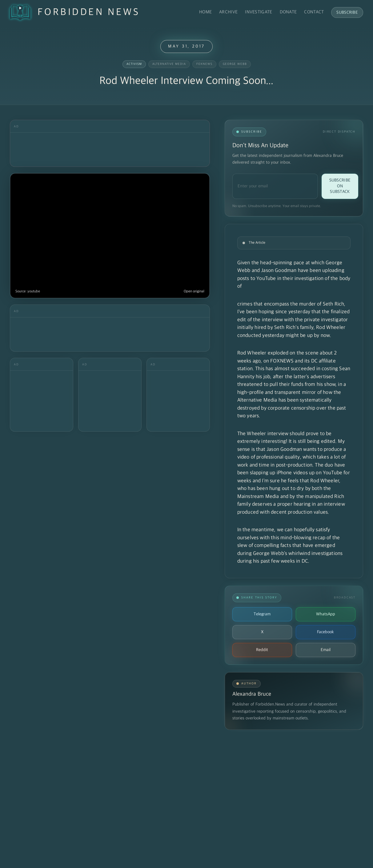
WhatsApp (326, 614)
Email (326, 650)
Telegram (262, 614)
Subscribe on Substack (340, 186)
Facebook (325, 632)
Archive (228, 12)
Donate (288, 12)
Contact (314, 12)
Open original (194, 291)
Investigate (259, 12)
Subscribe (347, 12)
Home (205, 12)
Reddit (262, 650)
